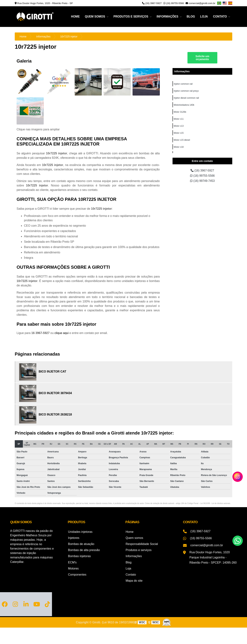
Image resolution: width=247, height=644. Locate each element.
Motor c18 (179, 147)
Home (73, 17)
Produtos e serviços (130, 17)
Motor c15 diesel (182, 140)
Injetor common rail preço (186, 91)
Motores (73, 567)
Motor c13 (179, 126)
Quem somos (93, 17)
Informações (167, 17)
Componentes (77, 573)
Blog (190, 17)
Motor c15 (179, 133)
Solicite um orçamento (202, 58)
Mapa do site (134, 579)
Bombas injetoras (79, 555)
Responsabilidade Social (141, 543)
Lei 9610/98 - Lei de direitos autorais (215, 503)
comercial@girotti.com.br (200, 3)
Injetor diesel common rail (186, 98)
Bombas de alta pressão (84, 549)
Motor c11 (179, 119)
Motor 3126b (180, 112)
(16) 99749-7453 (202, 181)
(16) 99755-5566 (174, 3)
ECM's (72, 561)
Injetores (73, 537)
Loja (204, 17)
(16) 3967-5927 (152, 3)
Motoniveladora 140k (184, 105)
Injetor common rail (183, 84)
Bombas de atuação (81, 543)
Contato (220, 17)
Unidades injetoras (80, 532)
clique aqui (62, 333)
